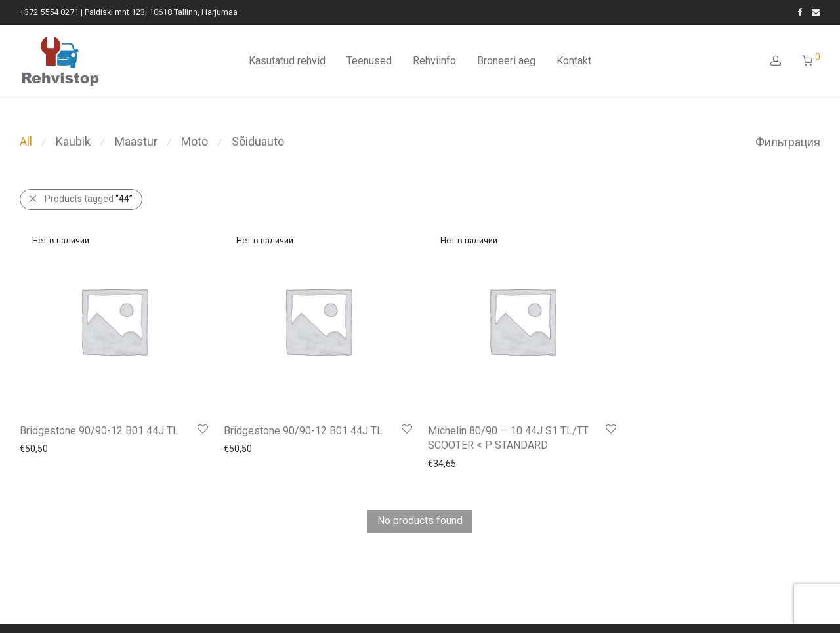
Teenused (369, 61)
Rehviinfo (434, 61)
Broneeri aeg (506, 61)
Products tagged (89, 199)
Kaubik (73, 141)
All (26, 141)
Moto (195, 141)
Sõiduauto (258, 141)
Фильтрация (788, 142)
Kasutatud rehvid (287, 61)
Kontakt (574, 61)
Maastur (136, 141)
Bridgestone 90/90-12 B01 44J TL (99, 431)
